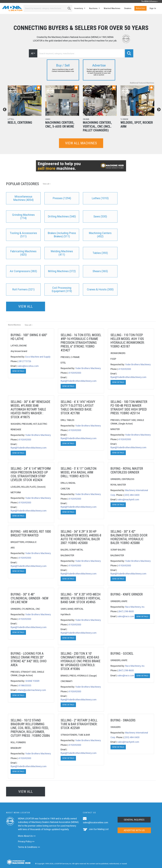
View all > (47, 184)
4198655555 (25, 686)
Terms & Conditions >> (29, 847)
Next (158, 109)
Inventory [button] (79, 8)
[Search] (45, 8)
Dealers (128, 8)
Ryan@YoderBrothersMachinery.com (79, 381)
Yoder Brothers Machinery (88, 368)
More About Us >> (27, 836)
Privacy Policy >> (26, 842)
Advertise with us (134, 830)
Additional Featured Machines (142, 83)
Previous (4, 109)
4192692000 (75, 373)
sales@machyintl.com (128, 500)
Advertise (140, 8)
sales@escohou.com (28, 366)
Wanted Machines (112, 8)
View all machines (81, 143)
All (32, 53)
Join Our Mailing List (99, 829)
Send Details (18, 371)
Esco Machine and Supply (38, 357)
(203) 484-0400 (132, 495)
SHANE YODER (32, 681)
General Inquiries (134, 820)
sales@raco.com (126, 616)
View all (26, 306)
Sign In (153, 8)
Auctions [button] (94, 8)
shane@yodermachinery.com (32, 690)
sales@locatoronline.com (95, 823)
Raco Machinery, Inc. (135, 607)
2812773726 (25, 361)
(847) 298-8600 (126, 611)
